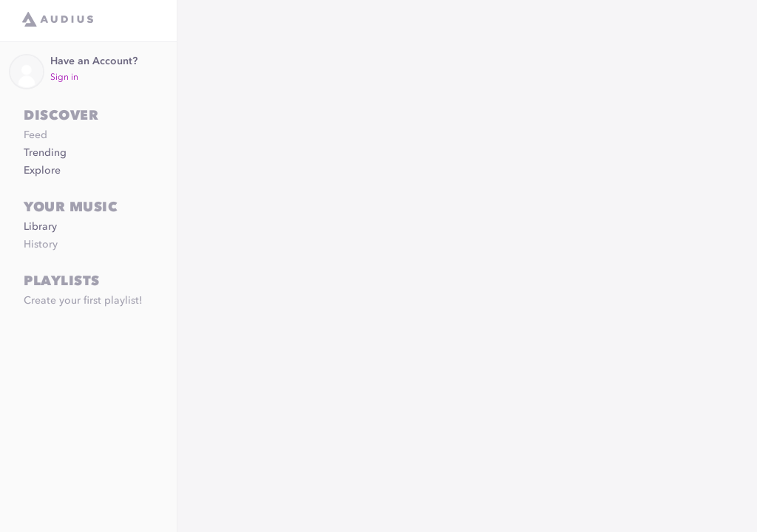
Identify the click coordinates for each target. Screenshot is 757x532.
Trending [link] (45, 153)
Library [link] (40, 227)
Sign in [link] (64, 78)
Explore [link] (42, 171)
